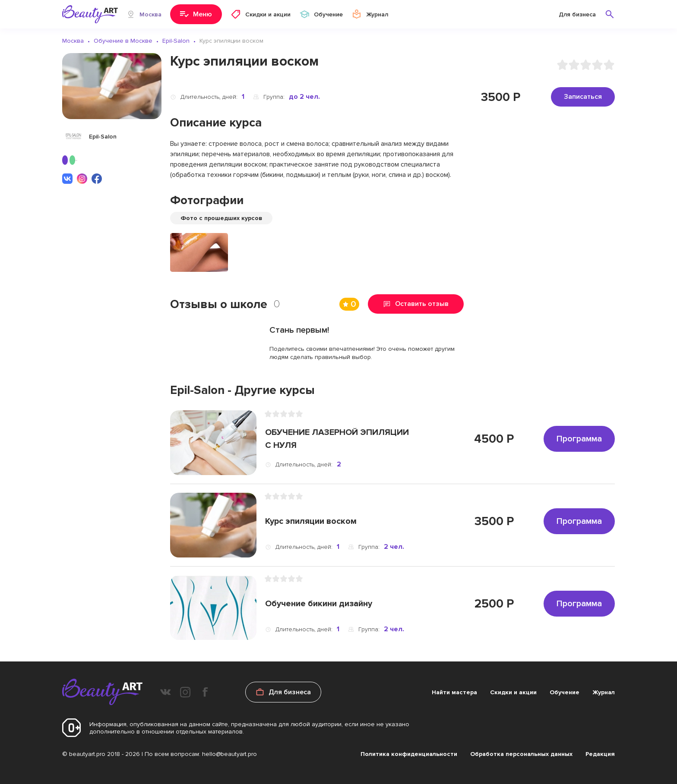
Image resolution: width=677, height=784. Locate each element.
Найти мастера (454, 692)
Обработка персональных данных (521, 754)
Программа (579, 439)
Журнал (604, 692)
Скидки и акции (513, 692)
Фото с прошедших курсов (221, 218)
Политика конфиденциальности (409, 754)
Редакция (600, 754)
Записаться (583, 97)
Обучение (565, 692)
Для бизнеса (577, 14)
